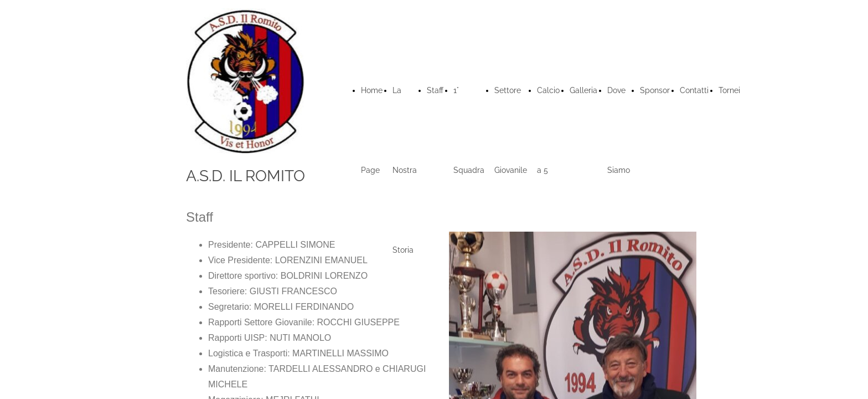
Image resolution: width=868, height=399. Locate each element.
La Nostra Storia (405, 170)
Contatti (694, 90)
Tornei (729, 90)
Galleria (583, 90)
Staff (435, 90)
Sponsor (655, 90)
